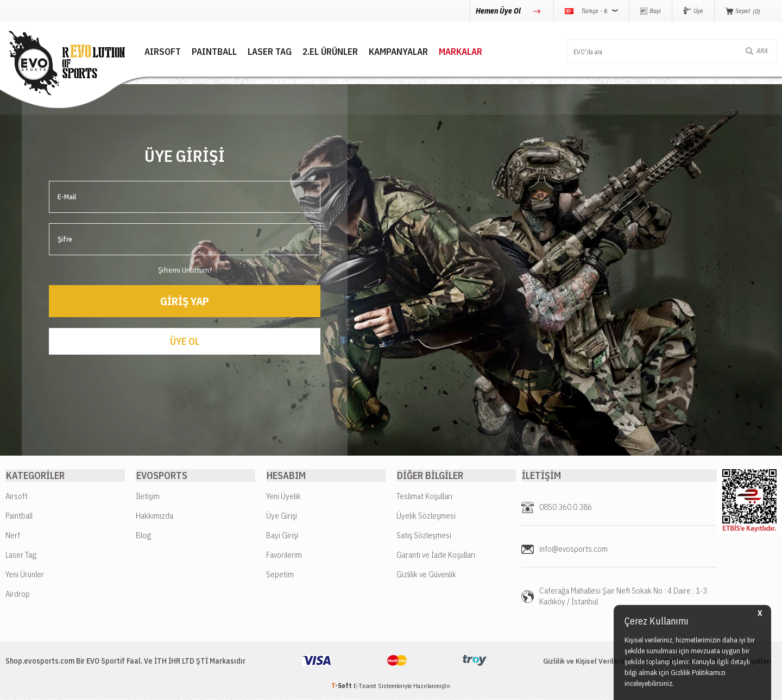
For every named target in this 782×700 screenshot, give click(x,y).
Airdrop (18, 594)
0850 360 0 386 (566, 507)
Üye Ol (185, 341)
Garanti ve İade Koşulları (436, 555)
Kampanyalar (390, 52)
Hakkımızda (154, 516)
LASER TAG (261, 52)
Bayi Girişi (282, 536)
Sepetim (280, 575)
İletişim (148, 497)
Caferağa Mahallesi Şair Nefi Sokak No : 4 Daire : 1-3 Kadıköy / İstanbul (623, 597)
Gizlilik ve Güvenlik (426, 575)
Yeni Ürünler (25, 575)
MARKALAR (452, 52)
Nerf (13, 536)
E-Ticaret (365, 686)
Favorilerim (284, 555)
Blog (143, 536)
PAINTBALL (206, 52)
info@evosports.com (573, 549)
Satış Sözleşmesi (424, 536)
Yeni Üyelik (283, 497)
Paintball (19, 516)
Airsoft (17, 497)
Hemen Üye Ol (499, 11)
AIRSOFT (154, 52)
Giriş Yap (185, 300)
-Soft (342, 686)
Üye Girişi (282, 516)
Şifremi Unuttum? (185, 269)
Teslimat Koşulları (424, 497)
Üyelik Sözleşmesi (426, 516)
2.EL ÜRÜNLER (321, 52)
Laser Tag (21, 555)
